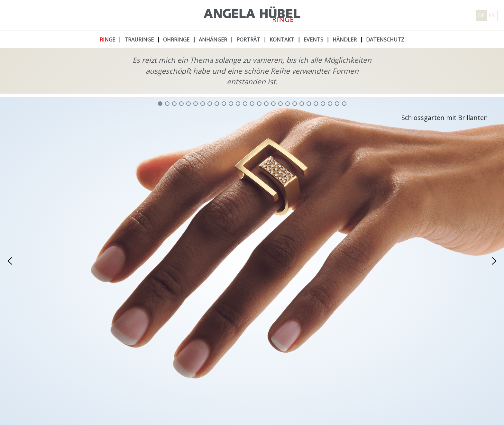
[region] (252, 261)
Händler (345, 40)
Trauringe (139, 40)
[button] (160, 104)
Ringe (107, 40)
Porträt (248, 40)
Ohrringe (176, 40)
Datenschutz (385, 40)
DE (481, 15)
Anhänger (213, 40)
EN (492, 15)
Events (313, 40)
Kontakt (282, 40)
